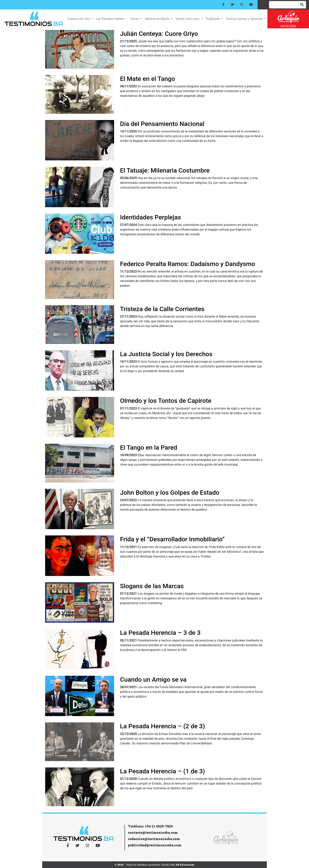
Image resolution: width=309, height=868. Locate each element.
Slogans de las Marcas (152, 586)
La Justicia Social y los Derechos (166, 354)
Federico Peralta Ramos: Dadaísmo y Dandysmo (188, 264)
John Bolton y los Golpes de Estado (170, 493)
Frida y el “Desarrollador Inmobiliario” (172, 539)
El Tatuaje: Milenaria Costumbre (165, 170)
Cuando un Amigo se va (153, 679)
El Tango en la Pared (149, 447)
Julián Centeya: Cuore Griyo (159, 34)
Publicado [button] (213, 19)
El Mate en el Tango (148, 79)
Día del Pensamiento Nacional (162, 124)
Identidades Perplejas (150, 217)
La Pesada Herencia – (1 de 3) (162, 771)
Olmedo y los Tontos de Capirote (166, 401)
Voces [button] (135, 19)
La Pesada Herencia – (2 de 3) (162, 726)
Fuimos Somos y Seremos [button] (245, 19)
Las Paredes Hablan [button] (110, 19)
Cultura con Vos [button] (79, 19)
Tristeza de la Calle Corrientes (162, 309)
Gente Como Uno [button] (188, 19)
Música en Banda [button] (158, 19)
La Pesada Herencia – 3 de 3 (160, 633)
